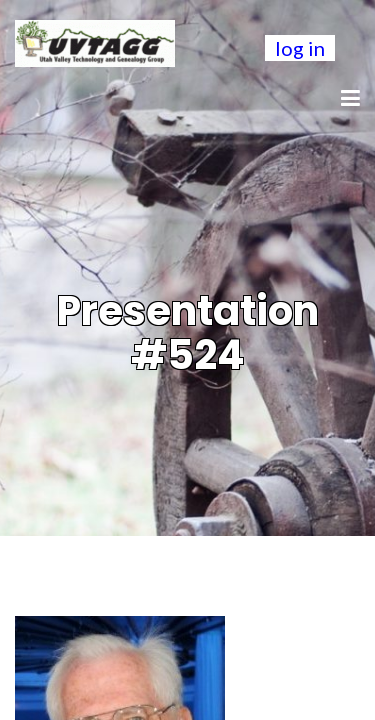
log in (300, 48)
